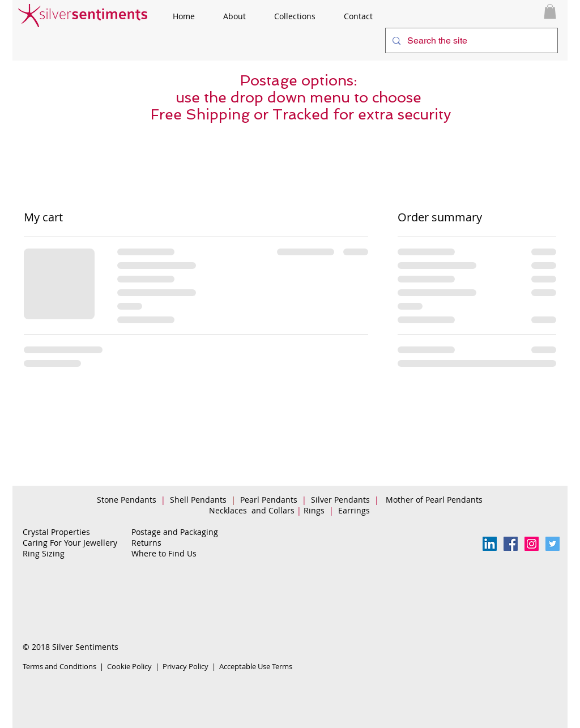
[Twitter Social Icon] (553, 544)
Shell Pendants (198, 500)
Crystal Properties (56, 532)
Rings (315, 510)
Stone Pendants (127, 500)
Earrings (356, 510)
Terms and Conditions (59, 666)
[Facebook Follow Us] (511, 544)
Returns (146, 543)
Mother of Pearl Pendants (435, 500)
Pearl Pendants (270, 500)
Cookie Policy (129, 666)
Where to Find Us (164, 553)
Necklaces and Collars (252, 510)
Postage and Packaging (175, 532)
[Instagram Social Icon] (532, 544)
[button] (550, 11)
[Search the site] (470, 40)
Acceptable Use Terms (256, 666)
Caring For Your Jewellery (70, 543)
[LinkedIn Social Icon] (490, 544)
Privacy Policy (185, 666)
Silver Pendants (340, 500)
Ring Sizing (44, 553)
